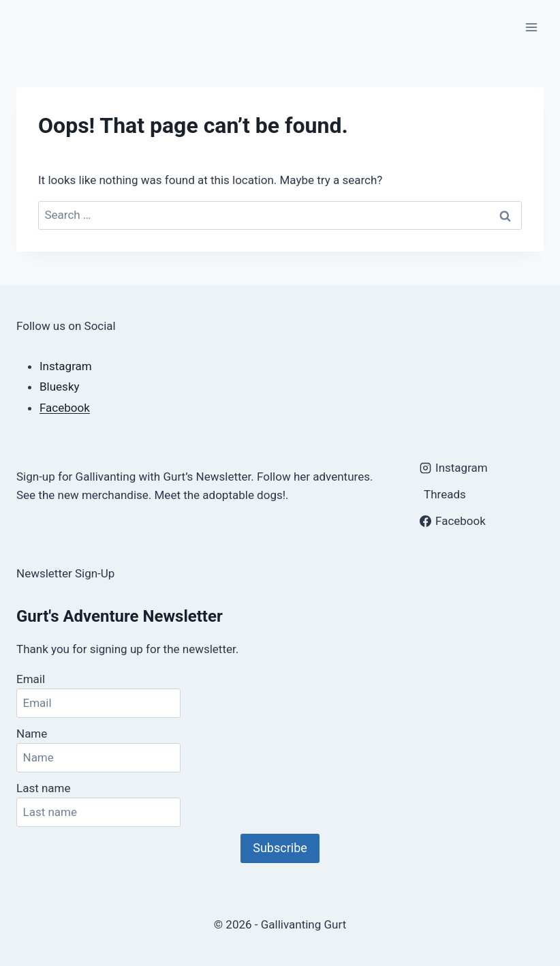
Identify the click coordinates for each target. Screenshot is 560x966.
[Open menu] (531, 27)
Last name (44, 788)
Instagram (66, 366)
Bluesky (60, 387)
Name (32, 734)
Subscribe (280, 848)
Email (31, 679)
